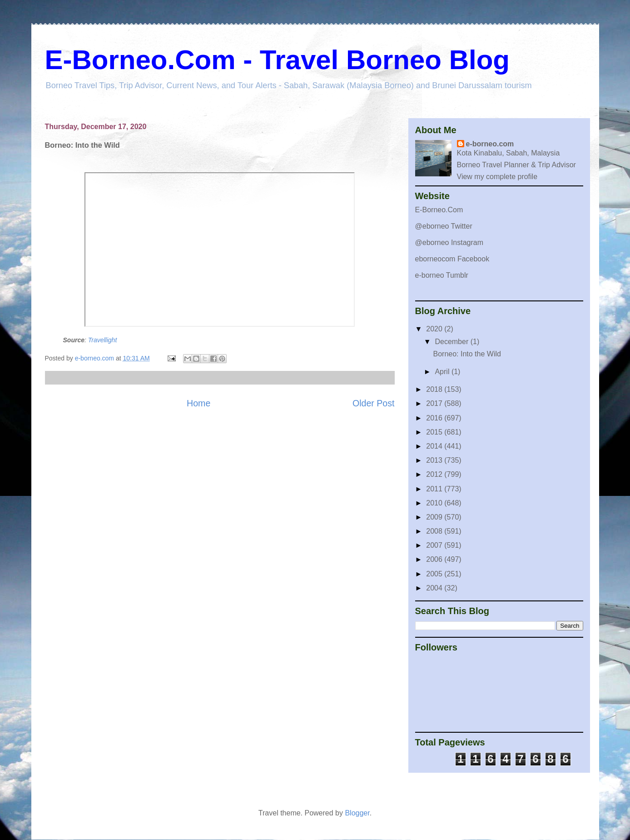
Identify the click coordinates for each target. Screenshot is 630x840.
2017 (435, 403)
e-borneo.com (490, 144)
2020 (435, 329)
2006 (435, 559)
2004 (435, 588)
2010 (435, 503)
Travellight (103, 340)
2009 (435, 517)
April (443, 372)
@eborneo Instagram (449, 242)
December (452, 342)
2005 (435, 574)
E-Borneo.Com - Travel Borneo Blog (277, 60)
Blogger (357, 813)
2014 (435, 446)
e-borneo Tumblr (442, 275)
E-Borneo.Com (439, 210)
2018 (435, 389)
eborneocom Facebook (452, 259)
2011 (435, 489)
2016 (435, 418)
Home (198, 403)
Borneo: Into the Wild (467, 354)
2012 (435, 474)
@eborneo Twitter (444, 226)
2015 (435, 432)
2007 (435, 545)
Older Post (374, 403)
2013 (435, 460)
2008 (435, 531)
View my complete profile (497, 177)
